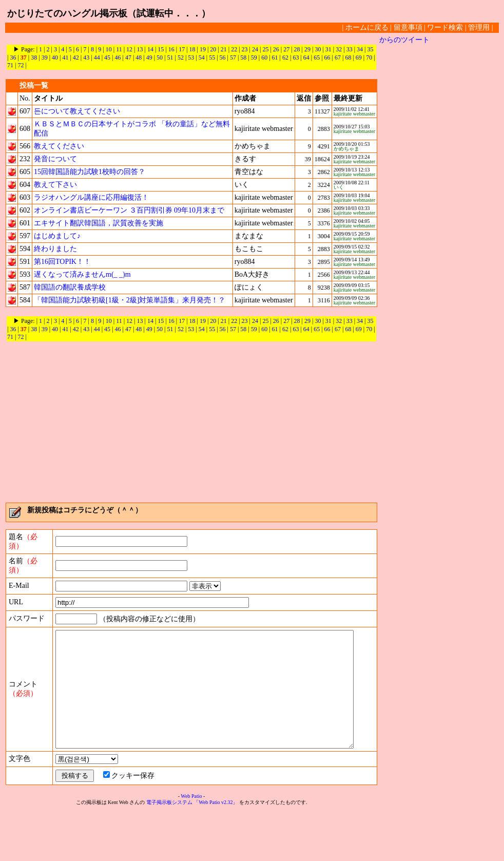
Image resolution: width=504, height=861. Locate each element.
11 (119, 49)
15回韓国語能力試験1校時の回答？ (90, 172)
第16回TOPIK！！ (62, 262)
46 (118, 58)
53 (191, 58)
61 (275, 58)
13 (140, 49)
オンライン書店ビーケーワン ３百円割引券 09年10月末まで (129, 210)
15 (161, 49)
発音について (55, 159)
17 (182, 49)
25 (265, 49)
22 (234, 49)
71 (10, 65)
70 (369, 58)
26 (276, 49)
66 (327, 58)
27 (286, 49)
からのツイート (404, 40)
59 (254, 58)
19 (203, 49)
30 (318, 49)
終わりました (55, 249)
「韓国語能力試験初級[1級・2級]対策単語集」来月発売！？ (130, 300)
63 (296, 58)
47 (128, 58)
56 (223, 58)
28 (297, 49)
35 (370, 49)
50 (160, 58)
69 (359, 58)
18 (192, 49)
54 (202, 58)
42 (76, 58)
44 (97, 58)
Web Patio (191, 845)
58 (243, 58)
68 (348, 58)
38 (34, 58)
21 (224, 49)
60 (264, 58)
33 (350, 49)
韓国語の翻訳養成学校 (70, 287)
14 (150, 49)
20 (213, 49)
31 (328, 49)
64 (306, 58)
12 (129, 49)
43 (86, 58)
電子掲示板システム (169, 852)
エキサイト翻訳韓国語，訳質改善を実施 (99, 223)
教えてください (59, 146)
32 (339, 49)
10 (109, 49)
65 (317, 58)
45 (107, 58)
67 (338, 58)
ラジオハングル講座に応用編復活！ (91, 197)
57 (233, 58)
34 (360, 49)
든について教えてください (77, 111)
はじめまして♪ (57, 236)
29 (307, 49)
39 (45, 58)
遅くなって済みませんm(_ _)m (82, 274)
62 (285, 58)
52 (181, 58)
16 (171, 49)
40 (55, 58)
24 (255, 49)
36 (13, 58)
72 (21, 65)
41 (65, 58)
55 (212, 58)
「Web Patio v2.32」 (216, 852)
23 (245, 49)
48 (139, 58)
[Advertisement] (191, 423)
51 (170, 58)
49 (149, 58)
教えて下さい (55, 185)
